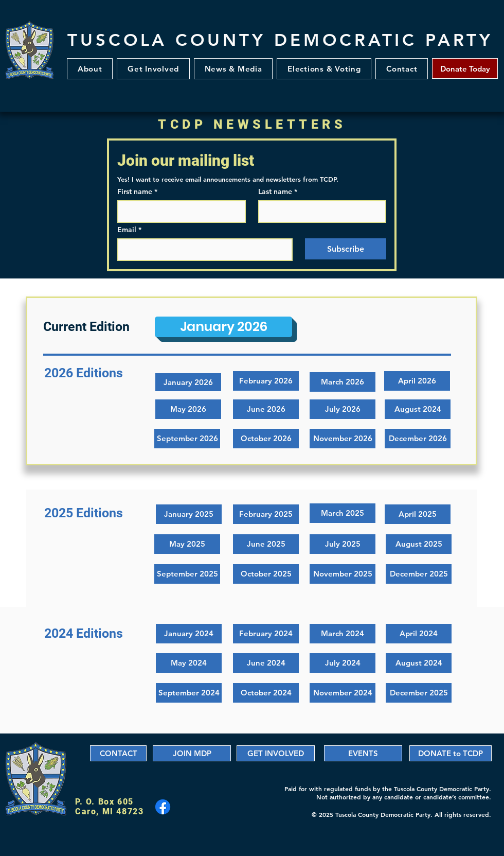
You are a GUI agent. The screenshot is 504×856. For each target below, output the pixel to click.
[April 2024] (419, 634)
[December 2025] (419, 574)
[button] (153, 69)
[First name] (178, 212)
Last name (278, 192)
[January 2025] (189, 514)
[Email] (202, 250)
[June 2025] (266, 544)
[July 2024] (343, 663)
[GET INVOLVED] (276, 753)
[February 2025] (266, 514)
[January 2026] (223, 327)
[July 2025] (343, 544)
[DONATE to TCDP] (451, 753)
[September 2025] (187, 574)
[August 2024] (419, 663)
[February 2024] (266, 634)
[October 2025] (266, 574)
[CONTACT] (118, 753)
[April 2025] (418, 514)
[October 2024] (266, 693)
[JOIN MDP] (192, 753)
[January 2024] (189, 634)
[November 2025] (343, 574)
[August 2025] (419, 544)
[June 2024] (266, 663)
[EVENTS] (363, 753)
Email (129, 230)
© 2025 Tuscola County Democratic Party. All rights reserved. (401, 814)
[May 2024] (189, 663)
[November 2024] (343, 693)
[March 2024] (343, 634)
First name (137, 192)
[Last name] (319, 212)
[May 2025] (187, 544)
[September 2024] (189, 693)
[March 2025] (343, 513)
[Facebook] (163, 807)
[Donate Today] (465, 68)
